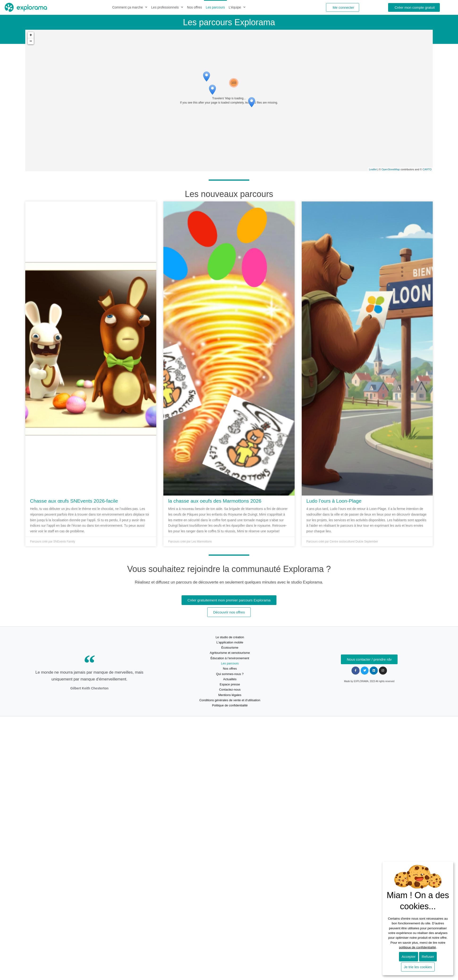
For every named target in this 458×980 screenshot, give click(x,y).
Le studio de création (230, 637)
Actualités (230, 679)
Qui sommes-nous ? (230, 674)
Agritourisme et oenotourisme (230, 653)
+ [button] (31, 35)
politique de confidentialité (417, 947)
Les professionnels (167, 7)
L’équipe (237, 7)
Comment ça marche (130, 7)
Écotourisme (230, 648)
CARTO (427, 169)
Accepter (409, 957)
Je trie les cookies (418, 967)
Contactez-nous (230, 690)
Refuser (428, 957)
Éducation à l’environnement (230, 658)
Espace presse (230, 684)
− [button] (31, 41)
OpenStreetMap (391, 169)
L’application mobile (230, 642)
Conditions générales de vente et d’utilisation (230, 700)
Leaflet (373, 169)
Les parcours (215, 7)
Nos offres (195, 7)
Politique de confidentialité (230, 705)
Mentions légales (230, 695)
